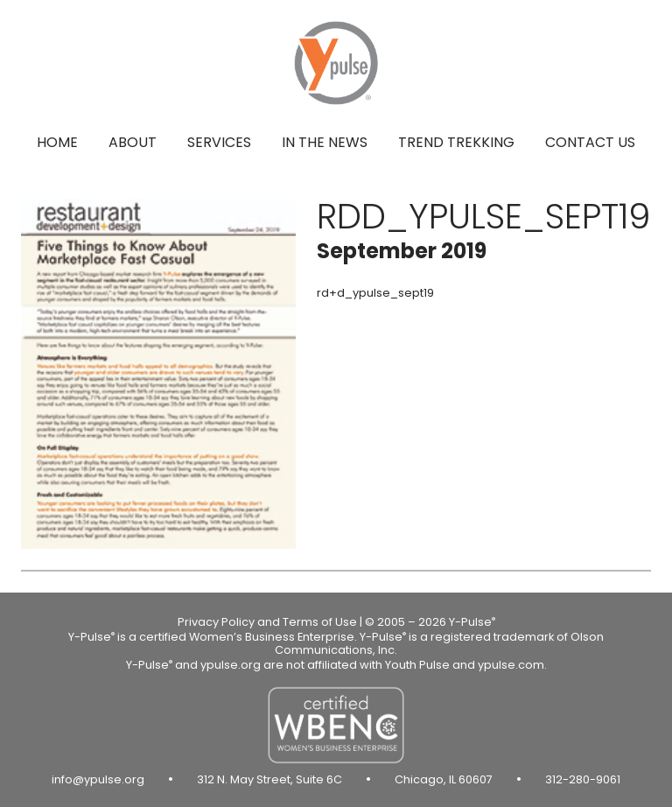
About (133, 142)
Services (219, 142)
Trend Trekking (456, 142)
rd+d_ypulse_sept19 (375, 293)
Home (57, 142)
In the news (325, 142)
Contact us (590, 142)
